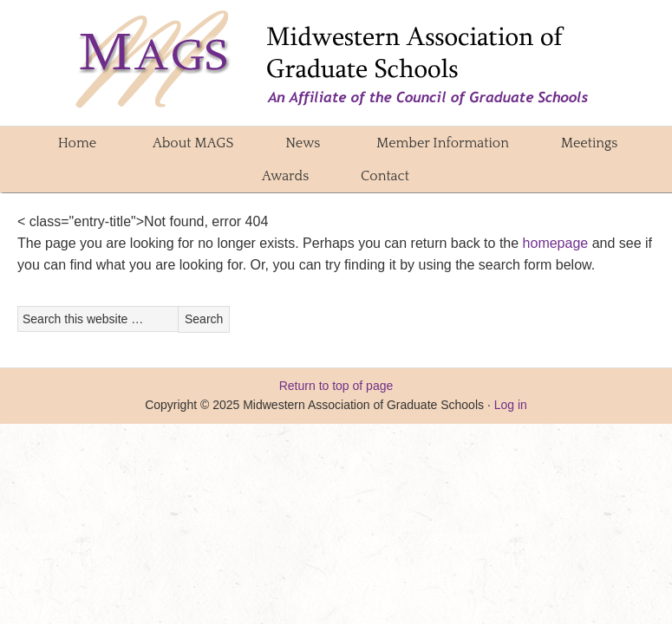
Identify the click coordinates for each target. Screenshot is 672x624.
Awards (280, 176)
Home (77, 143)
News (303, 143)
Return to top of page (336, 386)
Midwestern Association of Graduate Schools (336, 61)
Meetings (584, 143)
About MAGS (187, 143)
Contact (385, 176)
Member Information (437, 143)
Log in (511, 405)
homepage (556, 243)
